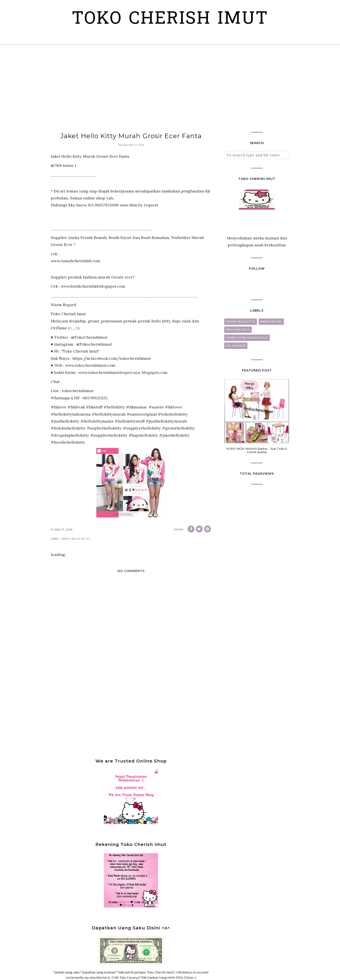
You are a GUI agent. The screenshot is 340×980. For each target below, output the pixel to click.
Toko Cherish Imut (170, 19)
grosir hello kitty (241, 322)
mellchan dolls (238, 330)
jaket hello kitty (76, 539)
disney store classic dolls (247, 338)
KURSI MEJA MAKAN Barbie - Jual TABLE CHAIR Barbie (257, 450)
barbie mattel (271, 322)
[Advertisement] (170, 88)
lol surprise (236, 346)
